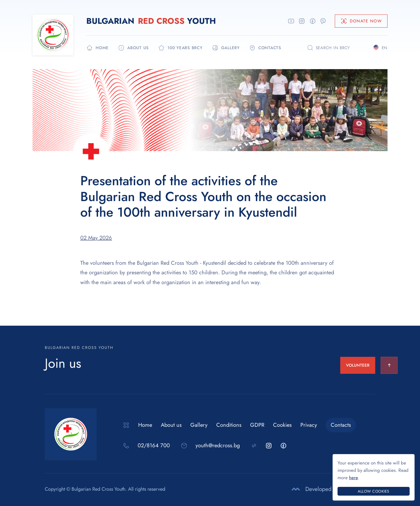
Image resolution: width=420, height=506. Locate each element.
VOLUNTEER (358, 365)
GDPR (257, 425)
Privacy (309, 425)
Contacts (341, 425)
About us (171, 425)
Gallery (199, 425)
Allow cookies (374, 491)
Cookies (282, 425)
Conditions (229, 425)
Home (145, 425)
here (353, 478)
